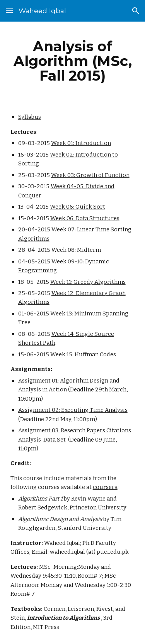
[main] (73, 61)
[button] (9, 11)
